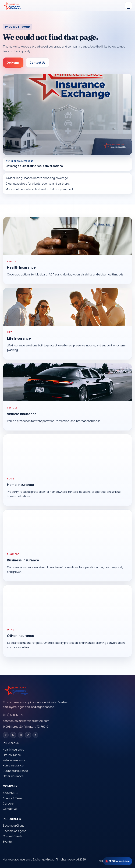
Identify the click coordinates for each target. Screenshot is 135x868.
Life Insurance (19, 338)
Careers (8, 804)
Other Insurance (21, 636)
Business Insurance (23, 560)
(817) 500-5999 (13, 715)
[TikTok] (28, 735)
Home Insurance (20, 485)
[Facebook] (6, 735)
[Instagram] (21, 735)
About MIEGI (10, 793)
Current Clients (13, 836)
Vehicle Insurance (22, 414)
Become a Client (13, 826)
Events (7, 842)
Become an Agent (14, 831)
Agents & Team (13, 798)
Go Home (13, 63)
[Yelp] (35, 735)
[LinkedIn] (13, 735)
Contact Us (37, 63)
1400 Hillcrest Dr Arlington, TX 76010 (25, 727)
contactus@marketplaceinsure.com (26, 721)
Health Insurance (21, 267)
